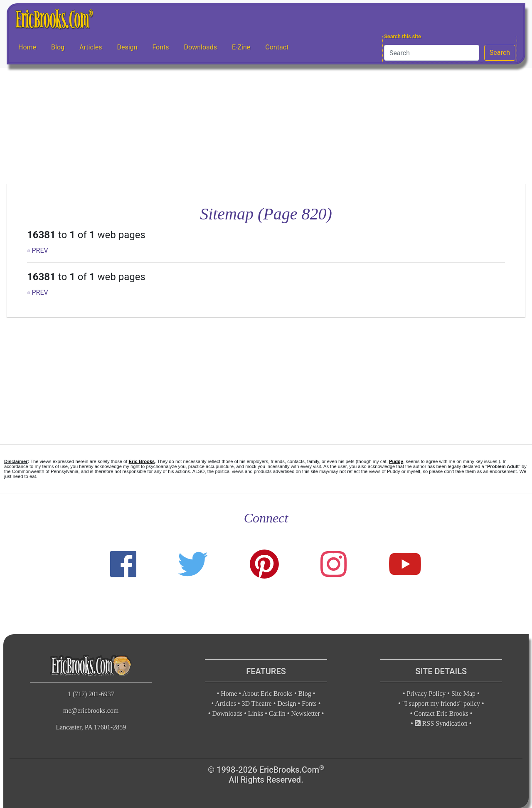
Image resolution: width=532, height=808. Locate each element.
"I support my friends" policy (441, 703)
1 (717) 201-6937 (91, 694)
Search (500, 53)
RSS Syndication (441, 723)
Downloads (201, 47)
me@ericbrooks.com (91, 711)
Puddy (396, 461)
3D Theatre (257, 703)
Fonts (160, 47)
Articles (91, 47)
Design (127, 47)
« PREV (38, 250)
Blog (58, 47)
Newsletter (305, 713)
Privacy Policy (426, 693)
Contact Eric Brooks (441, 713)
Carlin (277, 713)
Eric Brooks (142, 461)
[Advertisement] (266, 126)
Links (256, 713)
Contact (277, 47)
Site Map (463, 693)
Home (27, 47)
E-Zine (241, 47)
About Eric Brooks (267, 693)
